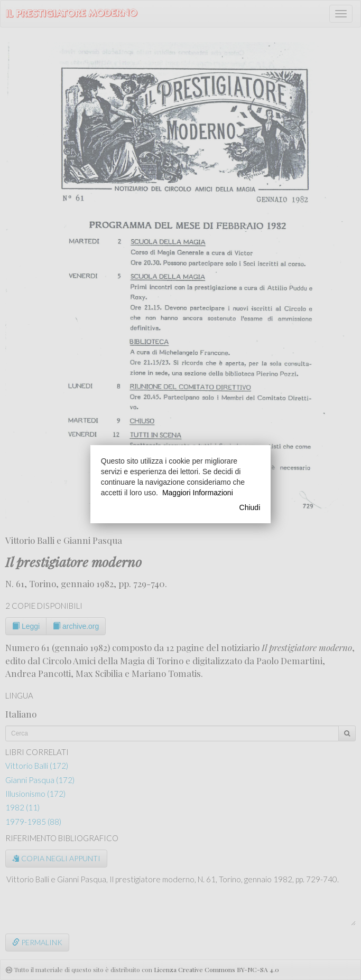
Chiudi (250, 507)
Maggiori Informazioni (198, 493)
